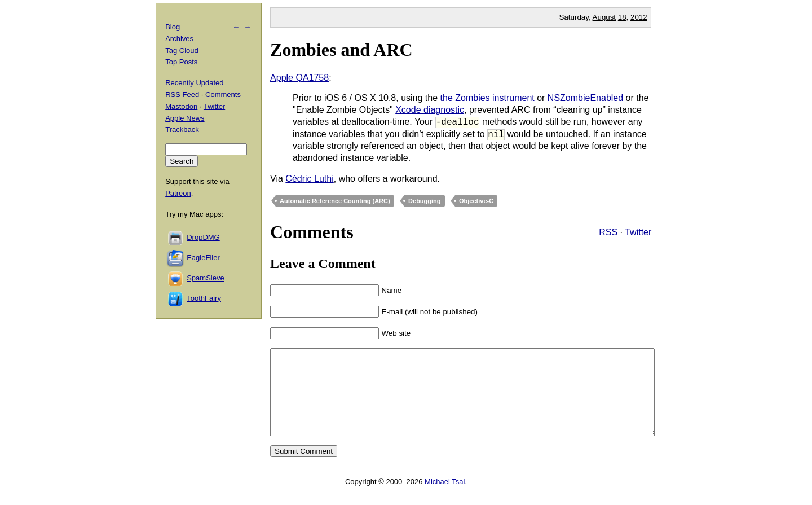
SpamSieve (205, 278)
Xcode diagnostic (430, 110)
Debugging (424, 201)
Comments (223, 95)
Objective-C (476, 201)
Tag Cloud (182, 50)
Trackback (182, 129)
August (604, 17)
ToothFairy (204, 298)
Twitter (638, 232)
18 (622, 17)
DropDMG (203, 237)
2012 (639, 17)
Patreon (178, 193)
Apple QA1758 (299, 78)
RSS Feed (182, 95)
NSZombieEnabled (585, 98)
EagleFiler (203, 258)
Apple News (185, 118)
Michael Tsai (445, 499)
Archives (179, 39)
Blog (173, 27)
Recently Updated (194, 83)
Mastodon (181, 106)
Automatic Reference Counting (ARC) (335, 201)
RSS (608, 232)
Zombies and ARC (341, 50)
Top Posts (181, 62)
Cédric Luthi (309, 179)
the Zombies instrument (487, 98)
